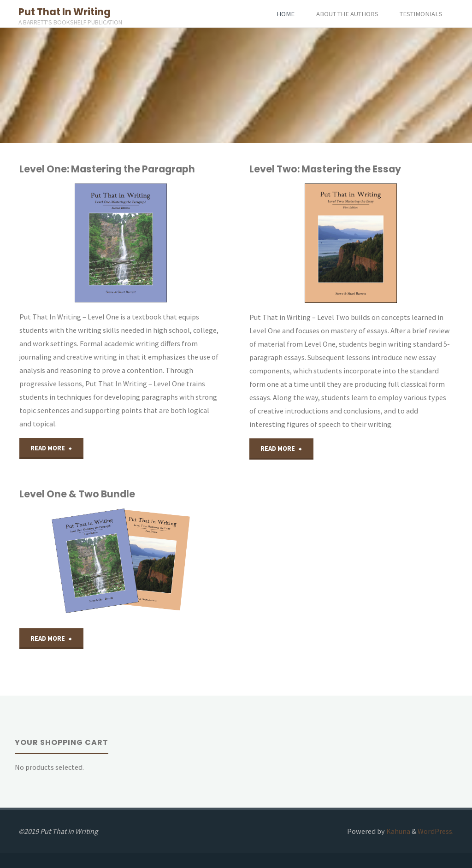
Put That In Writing (65, 12)
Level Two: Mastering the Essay (325, 169)
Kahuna (398, 831)
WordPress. (436, 831)
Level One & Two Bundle (77, 494)
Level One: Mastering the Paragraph (107, 169)
